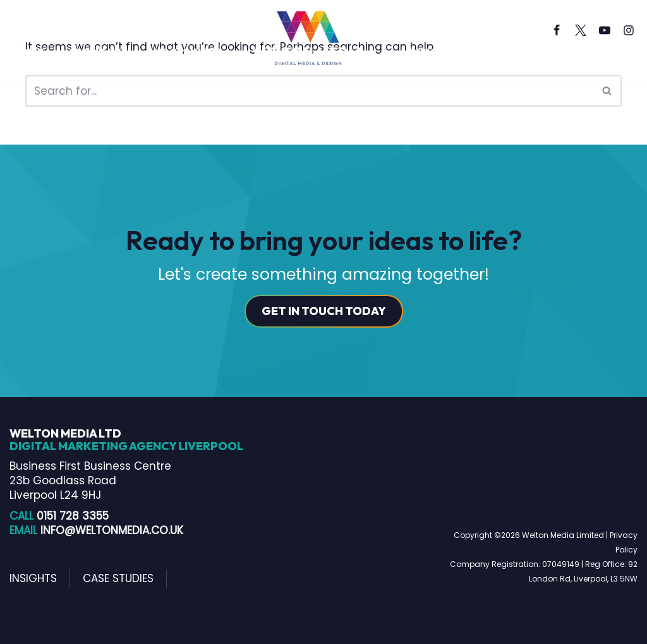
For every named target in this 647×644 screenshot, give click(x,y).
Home (28, 52)
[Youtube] (605, 30)
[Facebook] (557, 30)
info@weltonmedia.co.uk (112, 530)
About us (94, 52)
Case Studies (519, 52)
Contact (38, 68)
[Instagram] (629, 30)
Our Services (183, 52)
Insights (434, 52)
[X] (581, 30)
